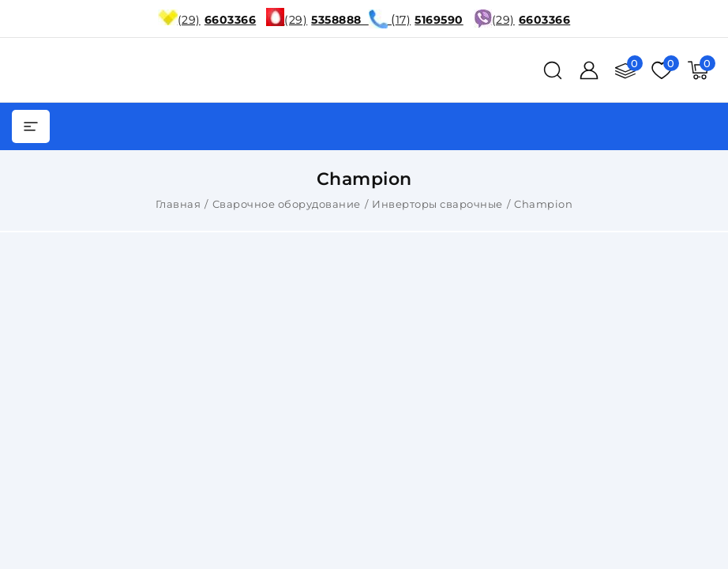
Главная (178, 204)
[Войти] (589, 70)
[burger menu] (31, 126)
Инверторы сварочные (437, 204)
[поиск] (553, 70)
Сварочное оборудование (287, 204)
